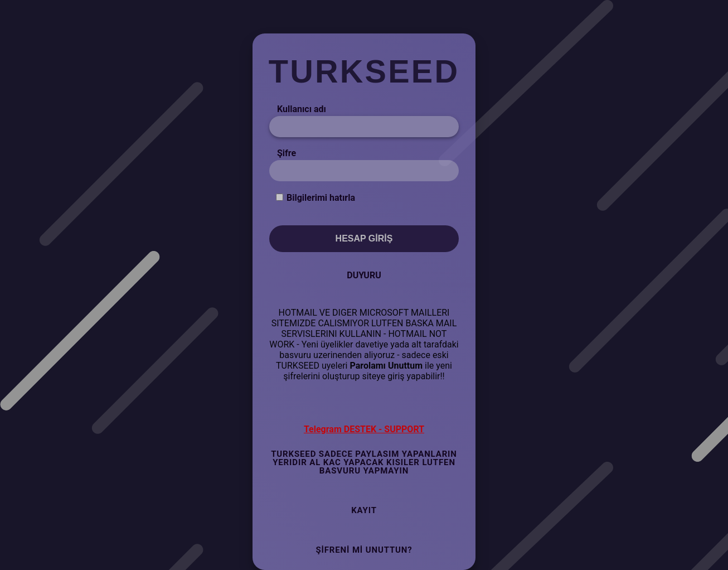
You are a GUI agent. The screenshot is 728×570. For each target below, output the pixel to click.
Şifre (287, 153)
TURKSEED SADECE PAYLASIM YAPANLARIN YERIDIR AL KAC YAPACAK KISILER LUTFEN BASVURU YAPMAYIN (364, 462)
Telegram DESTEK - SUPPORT (364, 429)
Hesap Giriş (364, 238)
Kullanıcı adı (302, 109)
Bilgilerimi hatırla (321, 198)
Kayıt (364, 510)
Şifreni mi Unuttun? (364, 550)
